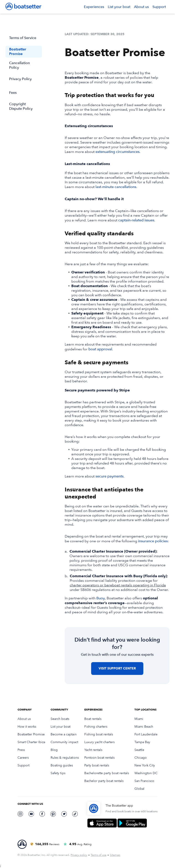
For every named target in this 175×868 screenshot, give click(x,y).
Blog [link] (54, 750)
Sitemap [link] (115, 855)
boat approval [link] (100, 349)
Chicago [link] (141, 758)
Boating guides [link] (62, 766)
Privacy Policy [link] (20, 79)
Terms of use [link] (99, 855)
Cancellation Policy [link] (19, 65)
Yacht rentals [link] (93, 750)
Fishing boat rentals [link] (99, 734)
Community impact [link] (64, 742)
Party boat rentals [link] (97, 766)
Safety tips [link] (58, 773)
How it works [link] (27, 727)
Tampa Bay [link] (142, 742)
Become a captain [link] (64, 734)
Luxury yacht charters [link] (99, 742)
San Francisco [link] (144, 781)
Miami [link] (139, 719)
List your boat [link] (119, 7)
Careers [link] (23, 758)
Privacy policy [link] (79, 855)
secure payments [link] (109, 476)
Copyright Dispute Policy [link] (21, 106)
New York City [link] (145, 766)
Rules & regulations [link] (65, 758)
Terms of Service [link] (23, 38)
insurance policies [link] (153, 541)
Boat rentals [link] (93, 719)
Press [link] (21, 750)
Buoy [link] (101, 598)
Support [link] (159, 7)
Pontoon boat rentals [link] (99, 758)
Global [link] (139, 789)
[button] (94, 7)
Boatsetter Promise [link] (18, 52)
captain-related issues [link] (136, 220)
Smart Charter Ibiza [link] (31, 742)
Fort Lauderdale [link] (146, 734)
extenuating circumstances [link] (117, 152)
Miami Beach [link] (144, 727)
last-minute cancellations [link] (116, 187)
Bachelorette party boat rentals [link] (107, 773)
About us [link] (141, 7)
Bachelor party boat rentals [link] (104, 781)
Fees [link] (13, 93)
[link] (23, 7)
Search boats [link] (60, 719)
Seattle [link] (139, 750)
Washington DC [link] (146, 773)
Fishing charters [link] (96, 727)
